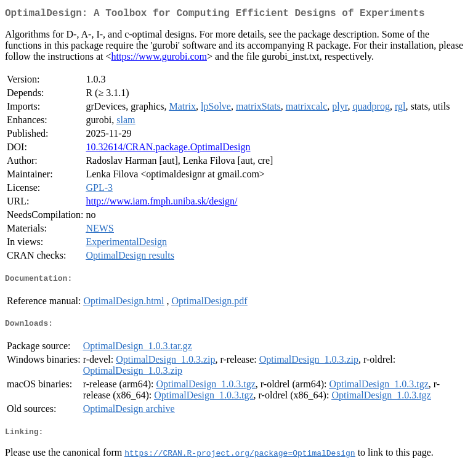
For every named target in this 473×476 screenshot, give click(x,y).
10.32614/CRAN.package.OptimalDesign (168, 149)
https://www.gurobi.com (159, 59)
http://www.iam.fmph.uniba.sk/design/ (161, 204)
